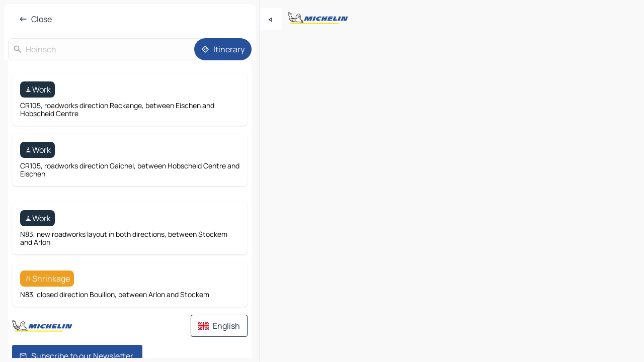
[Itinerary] (223, 49)
